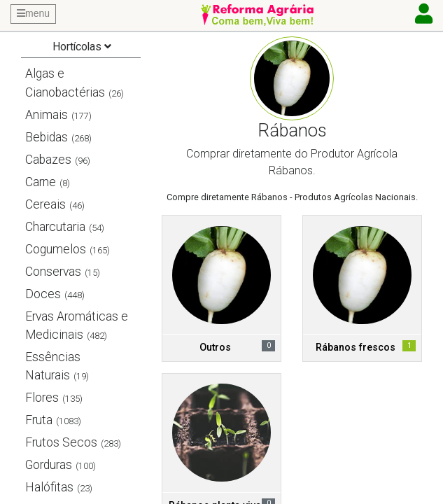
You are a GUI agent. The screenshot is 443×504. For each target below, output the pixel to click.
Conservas (53, 272)
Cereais (45, 204)
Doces (43, 294)
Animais (47, 115)
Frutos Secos (61, 442)
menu (33, 13)
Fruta (39, 420)
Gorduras (49, 465)
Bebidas (47, 137)
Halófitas (49, 487)
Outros (215, 348)
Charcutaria (55, 227)
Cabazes (48, 160)
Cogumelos (56, 249)
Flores (42, 398)
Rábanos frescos (356, 348)
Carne (41, 182)
